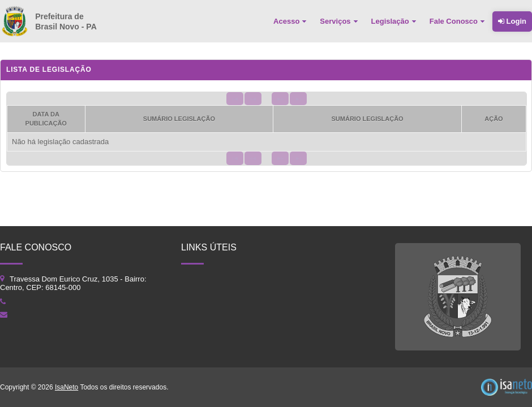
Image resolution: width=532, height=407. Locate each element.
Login (512, 21)
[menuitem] (291, 21)
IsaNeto (66, 387)
